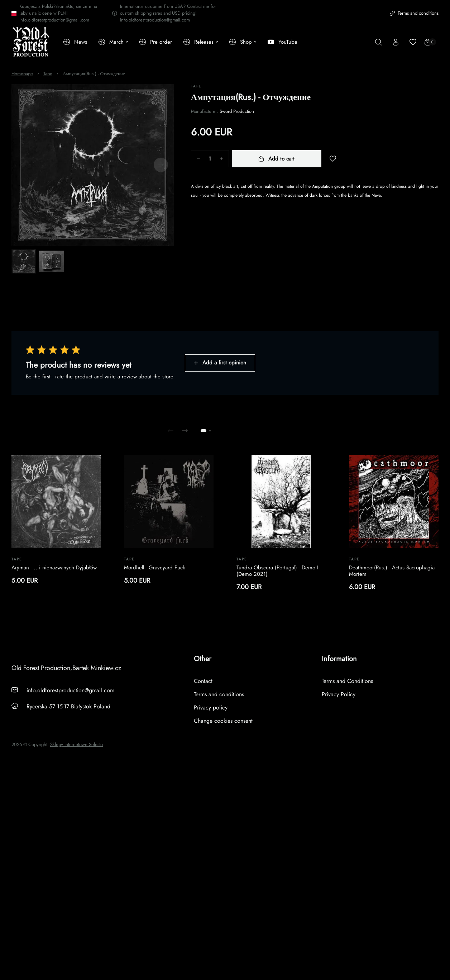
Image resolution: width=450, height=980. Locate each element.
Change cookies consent (223, 721)
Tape (48, 74)
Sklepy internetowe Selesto (76, 745)
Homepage (22, 74)
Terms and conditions (414, 13)
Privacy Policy (339, 694)
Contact (203, 681)
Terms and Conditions (347, 681)
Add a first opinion (220, 363)
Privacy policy (211, 707)
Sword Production (237, 111)
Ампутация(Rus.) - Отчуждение (94, 74)
